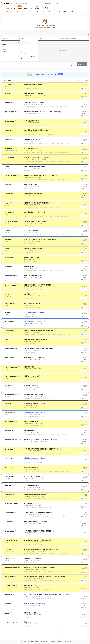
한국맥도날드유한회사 (10, 212)
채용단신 (65, 12)
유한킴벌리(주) (8, 103)
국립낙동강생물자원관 (10, 458)
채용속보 (38, 12)
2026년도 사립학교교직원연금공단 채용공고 (34, 276)
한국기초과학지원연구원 (11, 285)
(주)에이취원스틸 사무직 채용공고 (31, 185)
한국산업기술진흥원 (10, 531)
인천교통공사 (8, 385)
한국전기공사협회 (9, 258)
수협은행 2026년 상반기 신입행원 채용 (33, 249)
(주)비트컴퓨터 (8, 549)
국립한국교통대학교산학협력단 (12, 440)
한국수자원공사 (9, 148)
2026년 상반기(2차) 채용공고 (31, 148)
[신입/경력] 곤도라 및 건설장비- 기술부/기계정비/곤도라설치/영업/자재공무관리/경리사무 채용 (46, 595)
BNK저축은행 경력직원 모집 (30, 586)
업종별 (23, 12)
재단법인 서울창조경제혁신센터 (12, 504)
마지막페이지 (59, 632)
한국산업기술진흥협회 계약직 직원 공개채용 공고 (35, 221)
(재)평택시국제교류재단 (10, 176)
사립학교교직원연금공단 (11, 276)
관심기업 (10, 80)
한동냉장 (7, 613)
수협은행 (7, 249)
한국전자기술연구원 (10, 495)
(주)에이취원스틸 (9, 185)
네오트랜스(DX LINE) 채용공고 (31, 467)
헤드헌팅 (44, 12)
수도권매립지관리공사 (10, 513)
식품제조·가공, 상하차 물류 (30, 613)
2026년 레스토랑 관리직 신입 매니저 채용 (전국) (35, 212)
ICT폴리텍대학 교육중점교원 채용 (31, 485)
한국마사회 (8, 312)
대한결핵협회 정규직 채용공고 (31, 267)
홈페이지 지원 (84, 88)
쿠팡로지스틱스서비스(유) (11, 540)
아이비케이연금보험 (10, 158)
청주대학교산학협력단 (10, 577)
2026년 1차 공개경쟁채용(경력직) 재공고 (33, 604)
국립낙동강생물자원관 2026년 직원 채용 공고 (34, 458)
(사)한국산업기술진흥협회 (11, 221)
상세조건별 (29, 12)
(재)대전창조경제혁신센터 (11, 349)
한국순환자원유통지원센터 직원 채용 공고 (33, 394)
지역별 (6, 12)
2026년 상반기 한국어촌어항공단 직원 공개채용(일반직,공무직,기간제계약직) (42, 449)
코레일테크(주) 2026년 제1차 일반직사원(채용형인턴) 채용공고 (39, 203)
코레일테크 (8, 203)
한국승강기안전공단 (10, 121)
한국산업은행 (8, 404)
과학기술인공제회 (9, 331)
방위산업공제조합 (9, 194)
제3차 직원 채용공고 (28, 504)
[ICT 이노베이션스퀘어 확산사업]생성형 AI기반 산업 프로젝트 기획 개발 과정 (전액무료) (44, 577)
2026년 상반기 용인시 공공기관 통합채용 (33, 94)
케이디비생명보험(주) (10, 322)
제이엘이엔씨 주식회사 (10, 622)
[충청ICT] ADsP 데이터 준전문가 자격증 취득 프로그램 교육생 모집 (39, 440)
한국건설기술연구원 (10, 358)
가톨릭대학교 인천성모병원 (11, 367)
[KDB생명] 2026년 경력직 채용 (31, 422)
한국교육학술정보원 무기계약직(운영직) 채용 (34, 413)
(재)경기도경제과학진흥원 (11, 112)
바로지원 (84, 189)
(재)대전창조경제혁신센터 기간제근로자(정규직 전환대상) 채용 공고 (39, 349)
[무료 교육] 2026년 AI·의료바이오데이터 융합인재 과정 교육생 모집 (39, 567)
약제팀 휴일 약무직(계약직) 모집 (31, 376)
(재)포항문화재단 (9, 476)
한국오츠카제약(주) (9, 303)
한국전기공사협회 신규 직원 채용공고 (32, 258)
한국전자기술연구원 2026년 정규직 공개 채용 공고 (35, 495)
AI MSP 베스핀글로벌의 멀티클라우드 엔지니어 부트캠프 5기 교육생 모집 (41, 549)
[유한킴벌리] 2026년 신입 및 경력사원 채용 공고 (35, 103)
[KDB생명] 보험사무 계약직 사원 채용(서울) (34, 321)
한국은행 (7, 167)
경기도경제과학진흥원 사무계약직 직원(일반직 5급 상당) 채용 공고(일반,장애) (42, 112)
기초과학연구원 (9, 522)
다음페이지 (56, 632)
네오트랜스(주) (8, 467)
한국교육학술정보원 (10, 413)
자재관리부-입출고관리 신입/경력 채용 (33, 558)
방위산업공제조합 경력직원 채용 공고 (32, 194)
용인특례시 (8, 94)
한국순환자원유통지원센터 (11, 394)
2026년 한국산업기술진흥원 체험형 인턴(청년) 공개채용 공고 (38, 531)
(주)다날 (7, 294)
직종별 (12, 12)
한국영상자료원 (9, 139)
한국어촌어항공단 (9, 449)
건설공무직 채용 (27, 622)
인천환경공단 (8, 230)
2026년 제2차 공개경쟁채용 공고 (31, 230)
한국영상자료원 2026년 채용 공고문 (32, 139)
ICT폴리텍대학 (8, 486)
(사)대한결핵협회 (9, 267)
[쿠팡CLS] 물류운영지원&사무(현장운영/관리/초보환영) (37, 540)
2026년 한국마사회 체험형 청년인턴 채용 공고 (34, 312)
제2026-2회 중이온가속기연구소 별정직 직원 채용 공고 (37, 522)
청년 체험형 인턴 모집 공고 (30, 385)
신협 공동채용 (8, 130)
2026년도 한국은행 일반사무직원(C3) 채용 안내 (35, 167)
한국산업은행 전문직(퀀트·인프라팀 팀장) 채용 (34, 403)
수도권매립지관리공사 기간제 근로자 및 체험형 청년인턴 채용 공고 (39, 513)
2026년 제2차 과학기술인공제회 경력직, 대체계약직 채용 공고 (38, 331)
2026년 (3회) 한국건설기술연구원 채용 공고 (34, 358)
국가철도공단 (8, 240)
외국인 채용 (58, 12)
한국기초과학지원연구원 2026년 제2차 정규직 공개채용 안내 (38, 285)
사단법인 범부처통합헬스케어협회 (13, 568)
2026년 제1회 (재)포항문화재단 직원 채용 (33, 476)
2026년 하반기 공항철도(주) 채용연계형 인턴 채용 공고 (36, 340)
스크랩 (4, 80)
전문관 (50, 12)
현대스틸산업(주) (9, 431)
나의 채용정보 (72, 12)
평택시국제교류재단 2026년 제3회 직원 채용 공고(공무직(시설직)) (39, 176)
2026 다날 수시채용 (28, 294)
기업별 (17, 12)
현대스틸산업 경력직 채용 (29, 431)
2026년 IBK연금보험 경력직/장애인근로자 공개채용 (36, 157)
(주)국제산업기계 (9, 558)
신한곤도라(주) (8, 595)
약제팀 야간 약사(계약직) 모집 (31, 367)
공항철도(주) (8, 340)
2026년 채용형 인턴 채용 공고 (31, 121)
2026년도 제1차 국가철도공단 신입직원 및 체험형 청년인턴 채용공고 (40, 239)
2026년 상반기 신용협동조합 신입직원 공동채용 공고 (36, 130)
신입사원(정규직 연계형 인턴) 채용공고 (33, 85)
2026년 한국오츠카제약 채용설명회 (32, 303)
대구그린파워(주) (9, 85)
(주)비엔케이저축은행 (10, 586)
